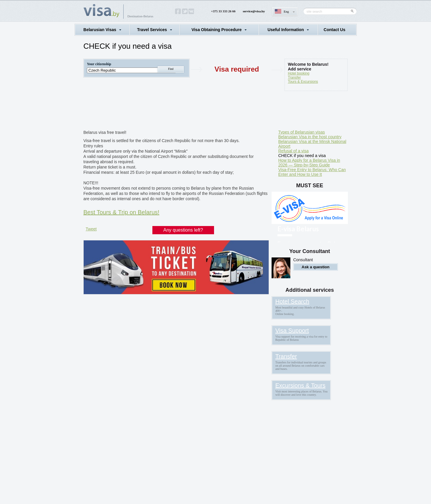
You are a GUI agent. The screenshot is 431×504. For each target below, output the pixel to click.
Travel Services (152, 30)
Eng (286, 11)
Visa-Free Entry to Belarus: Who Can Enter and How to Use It (312, 172)
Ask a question (315, 267)
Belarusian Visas (100, 30)
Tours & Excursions (303, 82)
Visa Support (292, 331)
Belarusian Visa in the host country (310, 137)
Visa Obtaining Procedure (217, 30)
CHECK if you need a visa (302, 156)
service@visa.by (254, 11)
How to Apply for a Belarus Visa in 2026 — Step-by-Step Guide (309, 163)
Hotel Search (292, 301)
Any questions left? (183, 230)
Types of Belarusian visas (302, 132)
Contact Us (334, 30)
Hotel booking (298, 73)
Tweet (91, 229)
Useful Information (286, 30)
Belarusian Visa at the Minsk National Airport (312, 144)
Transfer (294, 77)
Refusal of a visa (294, 151)
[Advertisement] (190, 112)
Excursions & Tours (300, 385)
